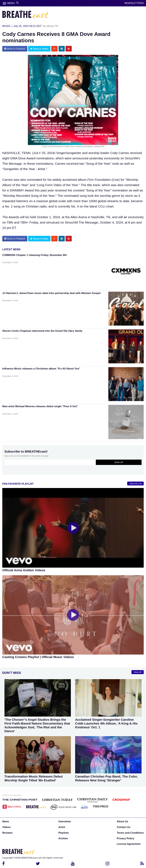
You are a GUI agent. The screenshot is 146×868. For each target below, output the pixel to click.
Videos (7, 827)
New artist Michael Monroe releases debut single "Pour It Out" (40, 406)
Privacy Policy (125, 838)
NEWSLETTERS (134, 3)
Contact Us (124, 827)
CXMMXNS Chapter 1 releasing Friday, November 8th (35, 255)
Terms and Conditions (130, 833)
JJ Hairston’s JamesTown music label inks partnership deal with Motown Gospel (51, 293)
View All (138, 672)
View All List (135, 484)
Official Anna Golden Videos (24, 570)
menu (4, 3)
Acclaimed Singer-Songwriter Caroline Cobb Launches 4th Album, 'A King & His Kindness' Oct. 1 (106, 723)
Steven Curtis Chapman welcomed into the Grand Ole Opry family (42, 331)
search (18, 3)
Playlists (64, 833)
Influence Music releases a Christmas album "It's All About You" (41, 369)
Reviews (7, 833)
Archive (63, 838)
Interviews (65, 821)
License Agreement (129, 844)
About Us (123, 821)
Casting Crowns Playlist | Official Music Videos (38, 657)
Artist (62, 827)
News (6, 821)
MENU (11, 3)
